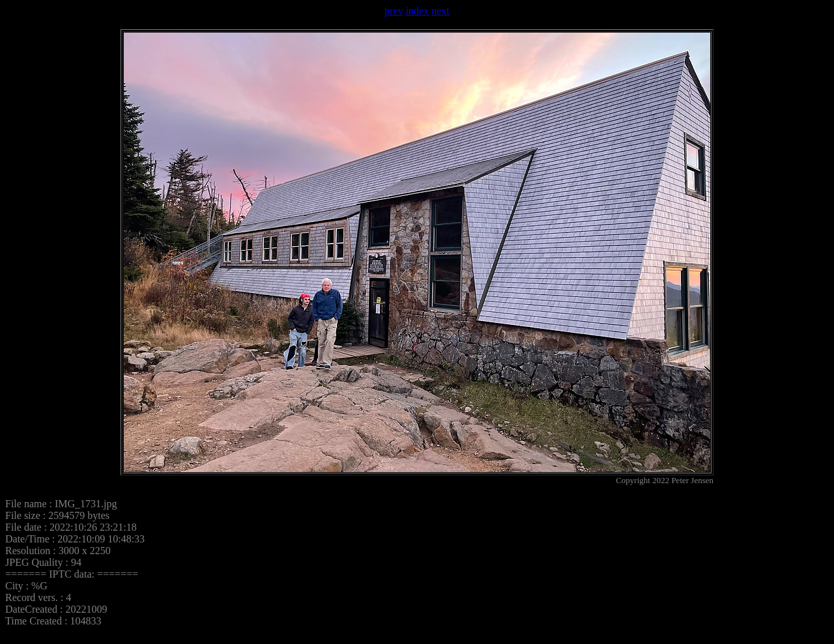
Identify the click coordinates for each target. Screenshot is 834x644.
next (440, 11)
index (418, 11)
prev (394, 11)
